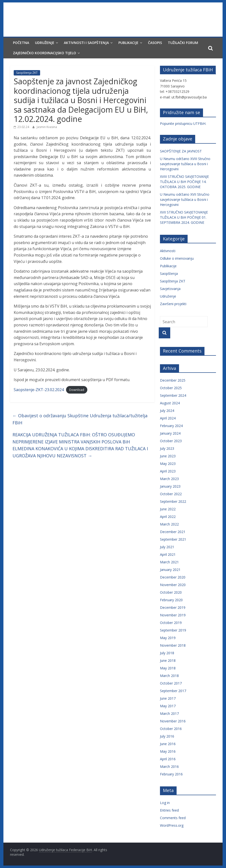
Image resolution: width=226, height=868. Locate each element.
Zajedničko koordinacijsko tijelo (45, 53)
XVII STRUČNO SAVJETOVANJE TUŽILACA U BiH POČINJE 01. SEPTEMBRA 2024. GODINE (184, 217)
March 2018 (169, 676)
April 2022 (168, 517)
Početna (21, 43)
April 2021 (168, 554)
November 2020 (173, 585)
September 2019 (173, 630)
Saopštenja (169, 273)
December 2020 (173, 577)
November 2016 (173, 721)
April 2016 (168, 759)
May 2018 (168, 668)
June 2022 (168, 509)
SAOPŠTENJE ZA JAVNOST (181, 151)
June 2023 (168, 456)
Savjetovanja (170, 289)
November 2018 (173, 645)
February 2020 (171, 600)
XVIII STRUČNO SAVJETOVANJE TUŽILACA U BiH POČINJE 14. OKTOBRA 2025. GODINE (184, 182)
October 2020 (171, 592)
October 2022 (171, 494)
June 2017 (168, 698)
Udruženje (45, 43)
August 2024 (170, 403)
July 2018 (167, 653)
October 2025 (171, 388)
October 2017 (171, 683)
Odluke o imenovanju (177, 258)
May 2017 (168, 706)
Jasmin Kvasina (47, 127)
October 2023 (171, 441)
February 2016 (171, 774)
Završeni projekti (173, 304)
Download (77, 390)
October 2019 (171, 623)
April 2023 (168, 471)
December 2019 (173, 607)
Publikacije (128, 43)
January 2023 (170, 486)
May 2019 (168, 638)
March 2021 (169, 562)
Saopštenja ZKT (27, 73)
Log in (165, 803)
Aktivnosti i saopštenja (86, 43)
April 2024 (168, 418)
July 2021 (167, 547)
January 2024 (170, 433)
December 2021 (173, 532)
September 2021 (173, 539)
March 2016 (169, 766)
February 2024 (171, 426)
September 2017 (173, 691)
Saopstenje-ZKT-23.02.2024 (39, 390)
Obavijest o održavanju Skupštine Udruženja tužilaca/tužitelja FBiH (80, 419)
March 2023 (169, 479)
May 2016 (168, 751)
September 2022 (173, 501)
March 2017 (169, 713)
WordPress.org (172, 825)
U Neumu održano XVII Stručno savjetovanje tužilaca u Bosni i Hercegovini (185, 199)
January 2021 (170, 570)
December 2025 (173, 380)
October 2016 (171, 729)
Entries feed (169, 810)
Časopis (155, 43)
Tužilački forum (183, 43)
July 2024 (167, 411)
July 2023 (167, 448)
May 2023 (168, 464)
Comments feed (173, 818)
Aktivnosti (168, 251)
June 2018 (168, 660)
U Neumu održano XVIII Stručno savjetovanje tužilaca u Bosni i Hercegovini (185, 164)
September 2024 (173, 395)
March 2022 (169, 524)
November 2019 (173, 615)
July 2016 (167, 736)
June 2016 (168, 744)
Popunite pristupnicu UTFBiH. (183, 123)
